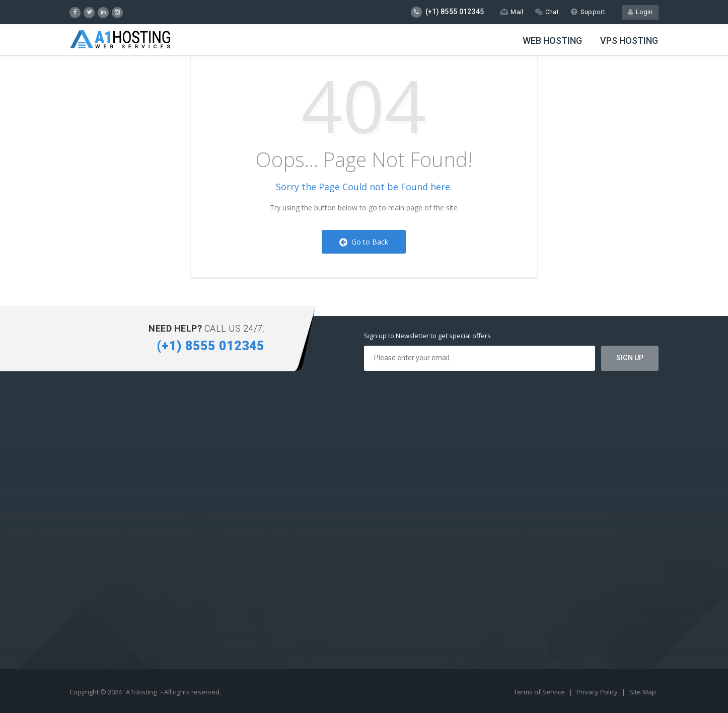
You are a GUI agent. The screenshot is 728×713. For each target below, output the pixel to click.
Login (640, 12)
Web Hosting (552, 41)
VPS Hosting (629, 41)
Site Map (643, 692)
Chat (547, 12)
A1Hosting (141, 692)
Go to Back (364, 242)
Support (588, 12)
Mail (512, 12)
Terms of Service (540, 692)
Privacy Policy (598, 692)
